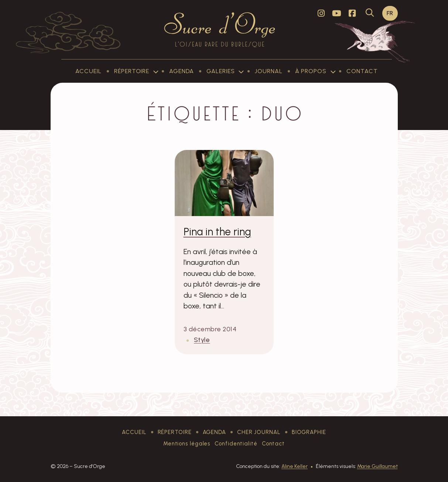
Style (202, 340)
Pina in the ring (217, 232)
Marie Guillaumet (377, 466)
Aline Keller (295, 466)
